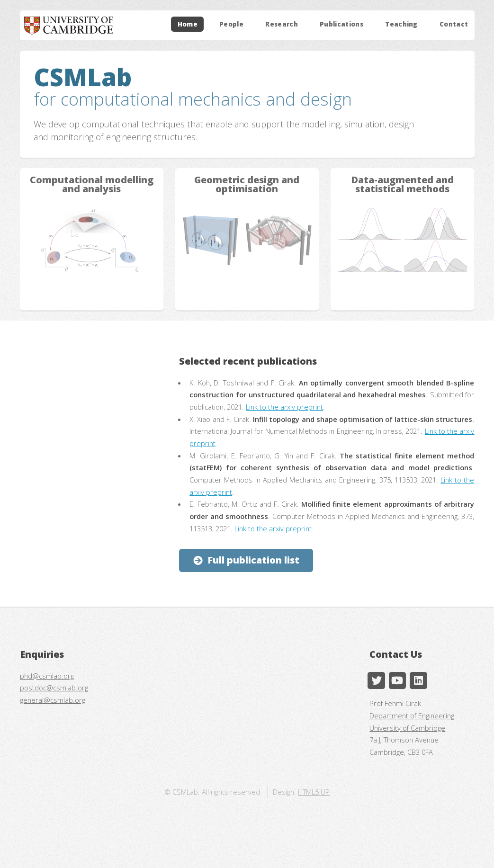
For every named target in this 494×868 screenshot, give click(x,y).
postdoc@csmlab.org (54, 688)
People (231, 24)
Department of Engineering (412, 716)
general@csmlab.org (53, 700)
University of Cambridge (407, 728)
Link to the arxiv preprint (284, 407)
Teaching (401, 24)
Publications (341, 24)
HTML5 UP (314, 792)
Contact (454, 24)
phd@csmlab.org (47, 676)
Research (282, 24)
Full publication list (253, 560)
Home (188, 24)
